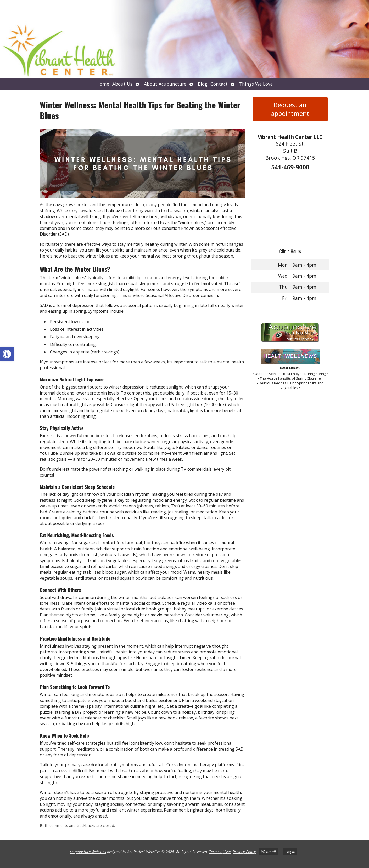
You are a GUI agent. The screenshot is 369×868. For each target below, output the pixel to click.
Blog (203, 84)
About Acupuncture (165, 84)
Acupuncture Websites (88, 852)
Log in (290, 852)
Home (103, 84)
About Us (122, 84)
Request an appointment (290, 109)
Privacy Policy (244, 852)
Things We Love (256, 84)
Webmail (269, 852)
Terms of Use (220, 852)
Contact (219, 84)
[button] (7, 354)
